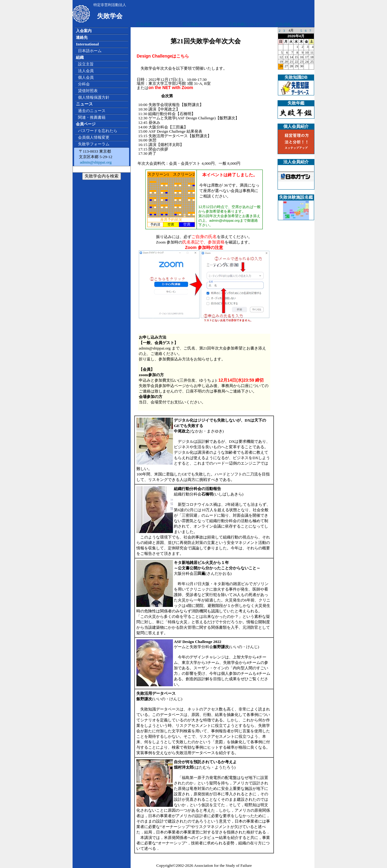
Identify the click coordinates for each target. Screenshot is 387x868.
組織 (80, 57)
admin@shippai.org (95, 162)
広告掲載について (152, 24)
